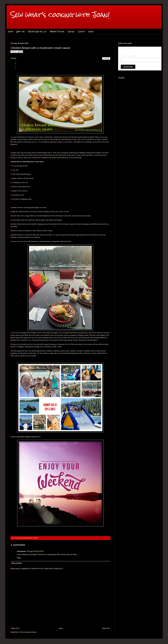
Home (11, 32)
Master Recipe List (37, 32)
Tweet (13, 58)
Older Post (106, 628)
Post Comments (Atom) (28, 632)
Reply (19, 558)
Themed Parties (57, 32)
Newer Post (15, 628)
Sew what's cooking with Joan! (60, 15)
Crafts (81, 32)
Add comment (17, 563)
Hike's (91, 32)
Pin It (16, 63)
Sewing (71, 32)
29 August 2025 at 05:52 (35, 551)
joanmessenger (27, 538)
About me (21, 32)
